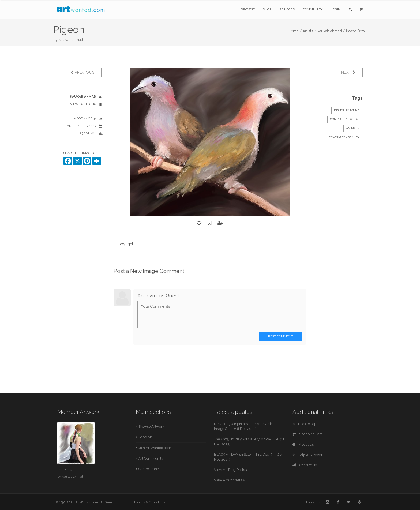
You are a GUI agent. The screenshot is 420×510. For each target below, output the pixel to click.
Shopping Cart (307, 434)
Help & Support (307, 455)
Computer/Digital (345, 119)
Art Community (151, 458)
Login (336, 9)
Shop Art (145, 437)
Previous (83, 72)
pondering (65, 469)
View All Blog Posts (231, 470)
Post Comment (281, 336)
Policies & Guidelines (150, 502)
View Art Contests (229, 480)
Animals (353, 128)
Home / (295, 31)
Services (287, 9)
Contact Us (305, 465)
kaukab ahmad (71, 40)
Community (313, 9)
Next (348, 72)
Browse (248, 9)
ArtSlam (106, 502)
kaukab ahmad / (331, 31)
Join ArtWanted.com (155, 448)
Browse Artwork (151, 427)
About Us (303, 445)
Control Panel (149, 469)
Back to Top (304, 424)
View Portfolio (83, 104)
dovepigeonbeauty (344, 138)
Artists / (310, 31)
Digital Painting (347, 110)
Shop (267, 9)
